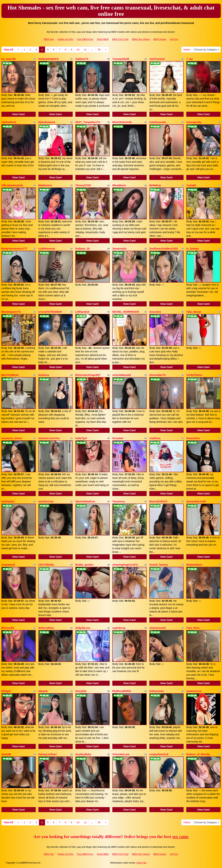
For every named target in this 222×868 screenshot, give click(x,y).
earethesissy (46, 501)
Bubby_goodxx (84, 565)
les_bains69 (9, 59)
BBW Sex (49, 39)
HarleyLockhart (48, 754)
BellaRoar (155, 185)
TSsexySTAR (83, 185)
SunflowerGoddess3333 (164, 249)
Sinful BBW (103, 39)
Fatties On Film (65, 39)
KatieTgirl (81, 438)
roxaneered (8, 565)
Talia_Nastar (194, 312)
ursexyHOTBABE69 (50, 312)
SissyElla (81, 691)
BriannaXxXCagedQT (88, 375)
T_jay (190, 59)
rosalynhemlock (159, 754)
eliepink (43, 691)
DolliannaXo (157, 691)
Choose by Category (207, 50)
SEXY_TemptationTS (88, 122)
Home (187, 50)
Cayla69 (191, 185)
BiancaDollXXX (158, 501)
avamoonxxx (194, 691)
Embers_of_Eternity (198, 754)
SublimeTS (82, 59)
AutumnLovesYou (49, 438)
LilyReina (155, 438)
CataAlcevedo (158, 122)
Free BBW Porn (85, 39)
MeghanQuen (194, 565)
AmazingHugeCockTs (125, 565)
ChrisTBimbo (46, 565)
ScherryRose (46, 628)
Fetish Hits (142, 863)
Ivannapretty (194, 122)
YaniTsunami (157, 59)
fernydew (118, 438)
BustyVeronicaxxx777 (14, 249)
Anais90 (6, 754)
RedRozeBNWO (122, 691)
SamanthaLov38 (196, 501)
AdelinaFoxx (9, 122)
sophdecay (119, 628)
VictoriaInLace (121, 754)
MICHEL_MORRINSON (126, 312)
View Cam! (19, 114)
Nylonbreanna (47, 122)
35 (99, 50)
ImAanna (44, 375)
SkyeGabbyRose (85, 501)
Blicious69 (8, 628)
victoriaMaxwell (122, 375)
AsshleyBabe (83, 754)
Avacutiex (155, 312)
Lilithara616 (82, 312)
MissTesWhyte (10, 375)
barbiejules (8, 501)
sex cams (180, 837)
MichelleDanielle (122, 122)
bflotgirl (6, 691)
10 (78, 50)
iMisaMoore (119, 185)
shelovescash (158, 628)
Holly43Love (83, 628)
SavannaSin (119, 249)
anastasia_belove (12, 438)
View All (9, 50)
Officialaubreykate (12, 185)
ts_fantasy (192, 249)
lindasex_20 (82, 249)
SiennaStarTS (157, 375)
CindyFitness (194, 375)
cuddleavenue (47, 249)
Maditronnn (45, 185)
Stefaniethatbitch (49, 59)
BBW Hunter (160, 39)
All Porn (174, 39)
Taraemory (119, 501)
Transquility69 (121, 59)
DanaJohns (193, 438)
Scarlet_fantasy (159, 565)
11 (85, 50)
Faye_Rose (193, 628)
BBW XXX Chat (120, 39)
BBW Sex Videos (141, 39)
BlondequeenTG (11, 312)
